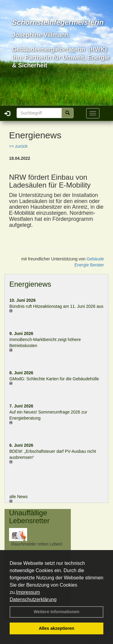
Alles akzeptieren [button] (57, 628)
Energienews (30, 284)
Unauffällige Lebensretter (29, 517)
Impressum (28, 592)
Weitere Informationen (57, 612)
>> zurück (18, 146)
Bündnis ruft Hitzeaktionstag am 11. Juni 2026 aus (56, 306)
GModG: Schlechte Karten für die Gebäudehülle (54, 379)
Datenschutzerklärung (33, 599)
